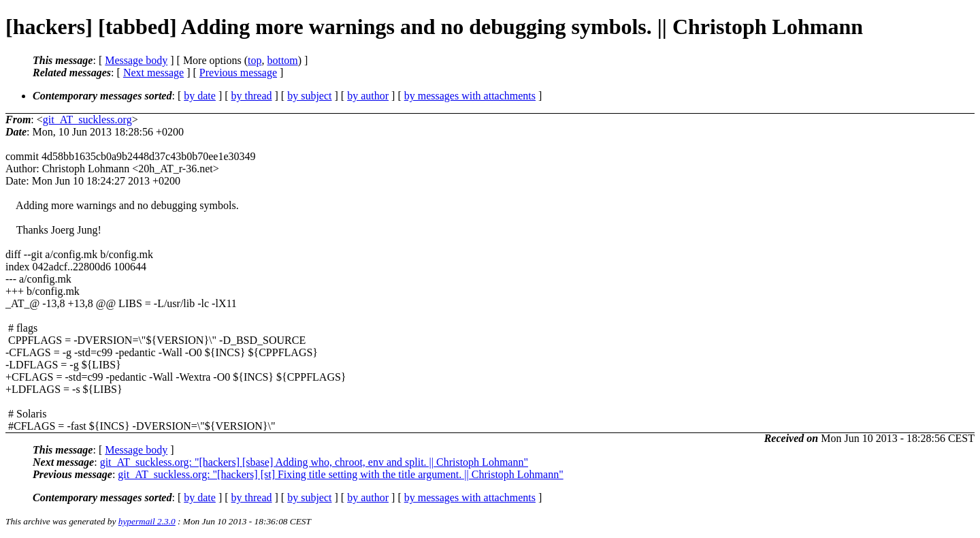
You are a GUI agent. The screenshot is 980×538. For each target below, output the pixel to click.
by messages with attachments (470, 96)
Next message (153, 73)
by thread (252, 96)
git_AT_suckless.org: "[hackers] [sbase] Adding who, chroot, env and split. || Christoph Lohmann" (314, 462)
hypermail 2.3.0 (147, 521)
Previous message (238, 73)
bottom (282, 60)
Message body (136, 60)
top (255, 60)
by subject (309, 96)
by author (368, 96)
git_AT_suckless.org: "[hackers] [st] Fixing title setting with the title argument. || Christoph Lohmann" (340, 474)
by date (200, 96)
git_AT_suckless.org (87, 120)
